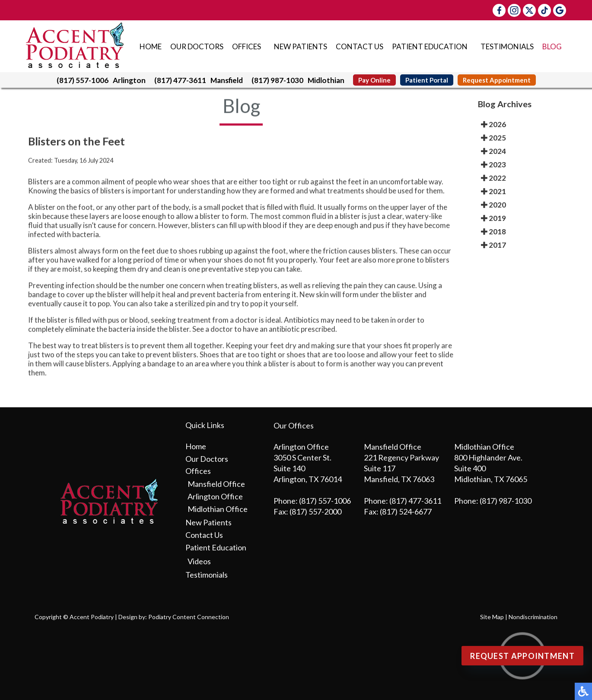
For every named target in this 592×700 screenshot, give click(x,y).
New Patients (301, 46)
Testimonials (507, 46)
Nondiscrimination (533, 617)
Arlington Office (215, 496)
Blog (552, 46)
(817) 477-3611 (180, 80)
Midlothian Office (218, 509)
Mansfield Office (216, 484)
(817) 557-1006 (83, 80)
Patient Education (430, 46)
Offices (247, 46)
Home (151, 46)
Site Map (492, 617)
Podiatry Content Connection (189, 617)
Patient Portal (427, 80)
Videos (199, 561)
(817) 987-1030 (277, 80)
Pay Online (374, 80)
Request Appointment (497, 80)
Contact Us (360, 46)
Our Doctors (197, 46)
